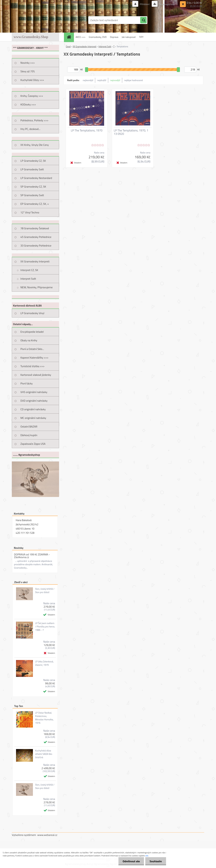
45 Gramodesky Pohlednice (36, 237)
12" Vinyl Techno (30, 212)
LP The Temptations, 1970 (87, 130)
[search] (143, 20)
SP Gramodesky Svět (32, 195)
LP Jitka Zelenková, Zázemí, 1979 (44, 663)
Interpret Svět (28, 279)
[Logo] (35, 20)
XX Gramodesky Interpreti (35, 261)
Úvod (68, 46)
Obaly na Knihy (29, 340)
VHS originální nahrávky (34, 392)
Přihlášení (145, 4)
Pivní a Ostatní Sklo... (32, 349)
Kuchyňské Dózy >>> (32, 80)
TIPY (141, 37)
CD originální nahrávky (33, 409)
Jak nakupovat (129, 37)
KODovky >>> (28, 104)
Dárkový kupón (29, 435)
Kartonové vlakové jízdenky (36, 375)
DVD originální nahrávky (34, 401)
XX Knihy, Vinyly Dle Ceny (35, 145)
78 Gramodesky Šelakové (35, 228)
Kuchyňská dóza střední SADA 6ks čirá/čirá (44, 754)
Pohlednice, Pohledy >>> (34, 120)
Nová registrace (167, 4)
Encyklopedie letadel (32, 332)
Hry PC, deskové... (30, 129)
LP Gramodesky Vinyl (32, 313)
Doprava (114, 37)
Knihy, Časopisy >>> (32, 96)
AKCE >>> (80, 37)
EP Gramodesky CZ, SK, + (35, 204)
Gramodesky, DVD (98, 37)
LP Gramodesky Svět (32, 169)
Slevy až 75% (28, 71)
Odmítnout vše (131, 861)
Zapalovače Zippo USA (33, 444)
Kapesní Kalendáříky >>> (34, 358)
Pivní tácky (26, 383)
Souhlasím (156, 861)
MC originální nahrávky (33, 418)
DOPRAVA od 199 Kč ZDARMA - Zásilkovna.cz (32, 556)
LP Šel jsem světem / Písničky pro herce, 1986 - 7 (45, 627)
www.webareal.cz (47, 835)
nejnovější (115, 80)
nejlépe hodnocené (133, 80)
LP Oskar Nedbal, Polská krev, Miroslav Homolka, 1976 (44, 718)
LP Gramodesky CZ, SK (33, 161)
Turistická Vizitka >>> (32, 366)
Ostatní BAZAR (29, 426)
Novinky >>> (28, 63)
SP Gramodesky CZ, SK (33, 187)
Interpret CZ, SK (29, 270)
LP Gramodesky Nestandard (36, 178)
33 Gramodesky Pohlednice (36, 246)
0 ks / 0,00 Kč (194, 3)
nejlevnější (88, 80)
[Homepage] (70, 37)
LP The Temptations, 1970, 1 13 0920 (131, 132)
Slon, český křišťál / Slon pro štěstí (45, 591)
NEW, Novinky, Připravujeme (37, 287)
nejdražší (102, 80)
